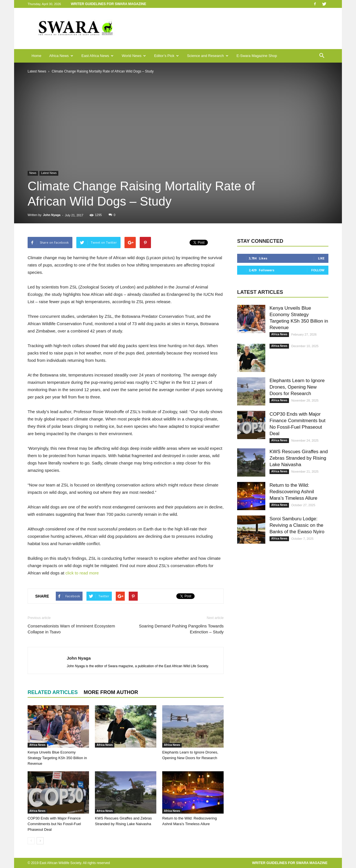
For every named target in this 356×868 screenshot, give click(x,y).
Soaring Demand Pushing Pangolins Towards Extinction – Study (181, 629)
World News (134, 56)
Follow (318, 270)
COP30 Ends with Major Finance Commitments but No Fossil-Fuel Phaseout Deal (54, 824)
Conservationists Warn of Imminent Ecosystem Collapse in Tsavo (71, 629)
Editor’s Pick (166, 56)
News (33, 173)
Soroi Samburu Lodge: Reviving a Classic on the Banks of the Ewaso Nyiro (297, 525)
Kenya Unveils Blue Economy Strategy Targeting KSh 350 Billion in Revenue (57, 758)
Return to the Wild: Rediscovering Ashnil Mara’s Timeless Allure (293, 492)
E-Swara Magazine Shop (257, 56)
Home (36, 56)
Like (321, 258)
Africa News (61, 56)
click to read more (82, 573)
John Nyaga (52, 215)
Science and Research (208, 56)
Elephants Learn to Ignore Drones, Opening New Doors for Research (297, 387)
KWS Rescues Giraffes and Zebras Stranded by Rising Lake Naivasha (299, 458)
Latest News (49, 173)
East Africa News (97, 56)
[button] (322, 56)
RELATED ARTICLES (53, 692)
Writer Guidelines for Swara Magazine (109, 4)
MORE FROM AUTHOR (111, 692)
